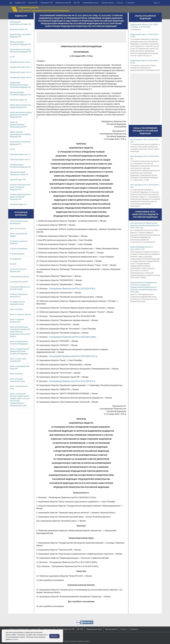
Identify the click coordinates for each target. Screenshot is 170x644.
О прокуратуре (15, 259)
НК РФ (12, 149)
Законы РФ (33, 3)
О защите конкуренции (19, 249)
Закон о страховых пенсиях (20, 314)
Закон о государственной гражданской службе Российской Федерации (20, 351)
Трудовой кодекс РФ (18, 180)
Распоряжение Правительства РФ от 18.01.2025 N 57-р (72, 381)
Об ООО (13, 264)
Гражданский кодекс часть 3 (21, 72)
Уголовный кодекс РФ (18, 204)
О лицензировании (17, 254)
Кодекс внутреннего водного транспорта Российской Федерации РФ (21, 115)
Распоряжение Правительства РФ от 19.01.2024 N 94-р (72, 289)
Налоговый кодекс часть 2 (20, 159)
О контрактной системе (19, 282)
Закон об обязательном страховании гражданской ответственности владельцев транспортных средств (20, 332)
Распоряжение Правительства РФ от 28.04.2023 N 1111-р (73, 356)
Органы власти (108, 3)
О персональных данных (19, 277)
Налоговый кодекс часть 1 (20, 154)
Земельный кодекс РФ (18, 100)
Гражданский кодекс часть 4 (21, 77)
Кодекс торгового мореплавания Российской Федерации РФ (20, 134)
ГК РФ (12, 57)
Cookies (15, 639)
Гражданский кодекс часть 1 (21, 62)
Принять (54, 636)
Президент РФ (46, 3)
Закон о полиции (16, 309)
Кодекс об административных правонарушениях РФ (18, 124)
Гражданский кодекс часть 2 (21, 67)
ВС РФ (77, 3)
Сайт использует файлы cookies (77, 641)
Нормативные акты (91, 3)
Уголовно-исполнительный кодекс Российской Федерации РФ (20, 187)
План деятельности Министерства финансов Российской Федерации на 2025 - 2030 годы (145, 225)
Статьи (120, 3)
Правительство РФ (63, 3)
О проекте (130, 3)
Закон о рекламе (16, 374)
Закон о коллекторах (18, 228)
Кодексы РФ (20, 3)
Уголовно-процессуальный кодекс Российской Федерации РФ (20, 197)
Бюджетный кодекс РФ (19, 29)
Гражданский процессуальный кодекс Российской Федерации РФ (20, 85)
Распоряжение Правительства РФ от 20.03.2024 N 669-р (73, 337)
